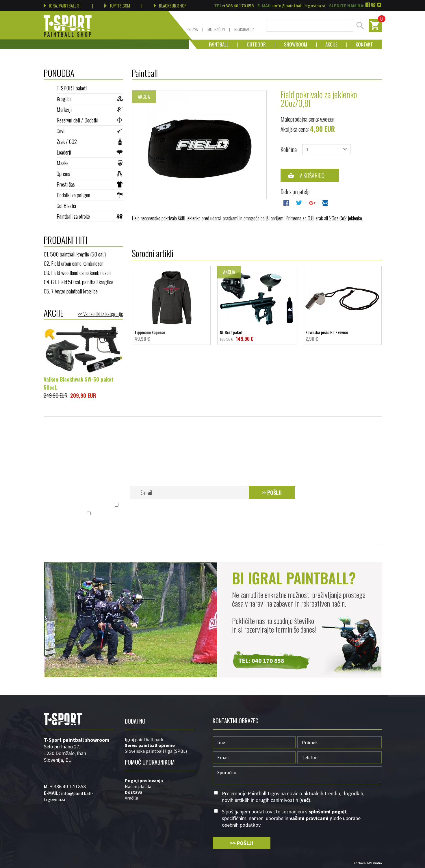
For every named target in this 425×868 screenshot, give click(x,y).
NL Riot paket (257, 336)
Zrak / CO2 (90, 141)
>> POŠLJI (272, 492)
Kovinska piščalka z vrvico (342, 336)
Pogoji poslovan (142, 780)
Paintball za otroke (90, 216)
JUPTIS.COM (117, 5)
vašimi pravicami (265, 514)
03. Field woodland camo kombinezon (77, 272)
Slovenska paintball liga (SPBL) (156, 751)
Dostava (134, 792)
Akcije (327, 44)
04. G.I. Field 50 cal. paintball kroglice (78, 282)
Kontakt (360, 44)
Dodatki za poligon (90, 195)
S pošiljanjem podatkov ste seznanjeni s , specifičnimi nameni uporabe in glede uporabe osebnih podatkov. (216, 514)
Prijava (192, 29)
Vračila (131, 798)
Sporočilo (297, 775)
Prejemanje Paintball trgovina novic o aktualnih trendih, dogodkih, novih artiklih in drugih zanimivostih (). (216, 505)
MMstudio (374, 863)
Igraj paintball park (144, 739)
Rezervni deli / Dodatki (90, 120)
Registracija (244, 29)
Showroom (291, 44)
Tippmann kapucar (171, 336)
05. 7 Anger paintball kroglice (71, 291)
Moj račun (216, 29)
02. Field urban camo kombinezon (74, 263)
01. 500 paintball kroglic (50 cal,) (75, 254)
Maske (90, 163)
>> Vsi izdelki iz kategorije (101, 314)
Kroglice (90, 98)
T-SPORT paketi (90, 88)
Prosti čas (90, 184)
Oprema (90, 173)
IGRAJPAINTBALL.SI (62, 5)
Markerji (90, 109)
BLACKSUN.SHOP (170, 5)
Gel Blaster (90, 205)
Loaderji (90, 152)
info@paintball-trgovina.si (299, 6)
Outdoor (252, 44)
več (306, 505)
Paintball (219, 44)
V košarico (312, 175)
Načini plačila (138, 786)
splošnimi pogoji (178, 514)
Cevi (90, 131)
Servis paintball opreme (150, 745)
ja (161, 780)
